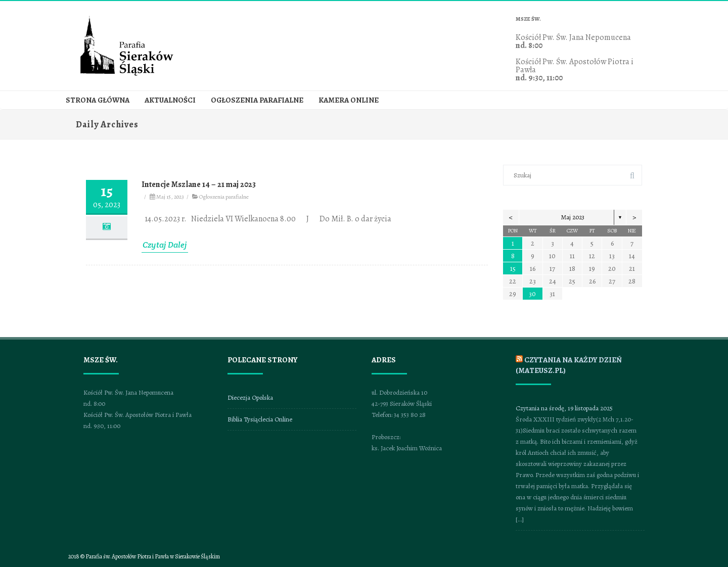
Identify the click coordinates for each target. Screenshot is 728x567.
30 (532, 294)
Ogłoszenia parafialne (257, 100)
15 (513, 269)
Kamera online (349, 100)
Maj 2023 (573, 217)
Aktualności (170, 100)
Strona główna (98, 100)
